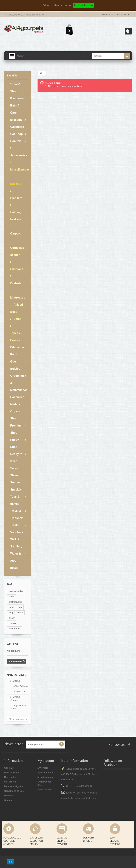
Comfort (16, 141)
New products (12, 772)
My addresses (45, 777)
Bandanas (17, 98)
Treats (14, 525)
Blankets (16, 198)
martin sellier (16, 591)
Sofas (17, 319)
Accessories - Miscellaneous (19, 162)
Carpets (16, 234)
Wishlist (13, 644)
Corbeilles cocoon (17, 251)
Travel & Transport (17, 514)
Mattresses (18, 298)
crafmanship (15, 602)
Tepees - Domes (16, 337)
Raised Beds (17, 308)
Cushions (17, 269)
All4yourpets (19, 692)
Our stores (10, 782)
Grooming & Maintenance (19, 383)
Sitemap (9, 800)
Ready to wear (16, 458)
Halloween (17, 397)
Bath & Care (15, 109)
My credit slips (46, 772)
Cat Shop (16, 134)
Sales (14, 468)
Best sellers (11, 777)
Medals (15, 404)
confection (15, 629)
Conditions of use (14, 791)
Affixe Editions (20, 686)
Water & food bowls (16, 561)
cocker (12, 623)
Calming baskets (16, 216)
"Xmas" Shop (15, 88)
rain (20, 607)
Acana (16, 681)
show (20, 613)
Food (14, 354)
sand (11, 597)
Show (14, 475)
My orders (43, 768)
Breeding (16, 120)
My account (46, 761)
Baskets (16, 184)
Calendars (17, 127)
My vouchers (45, 790)
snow (12, 618)
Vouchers (17, 532)
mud (11, 607)
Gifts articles (15, 365)
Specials (9, 768)
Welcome (9, 796)
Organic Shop (16, 415)
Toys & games (15, 500)
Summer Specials (16, 486)
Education (17, 347)
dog (11, 613)
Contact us (107, 14)
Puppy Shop (15, 443)
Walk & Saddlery (16, 543)
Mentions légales (14, 786)
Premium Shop (16, 429)
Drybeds (16, 283)
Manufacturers (16, 675)
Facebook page (83, 5)
